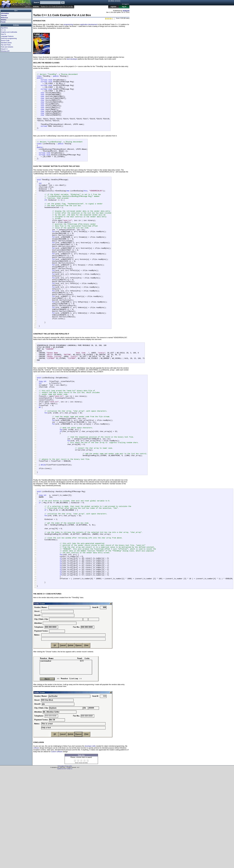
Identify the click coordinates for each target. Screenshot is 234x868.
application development (89, 24)
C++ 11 (3, 30)
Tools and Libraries (7, 47)
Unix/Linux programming (9, 38)
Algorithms (4, 28)
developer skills (90, 843)
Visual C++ (4, 49)
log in (124, 7)
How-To (3, 34)
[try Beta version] (114, 1)
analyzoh (126, 11)
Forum (3, 22)
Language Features (7, 36)
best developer (72, 59)
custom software (57, 849)
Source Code (5, 41)
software (36, 845)
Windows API (5, 51)
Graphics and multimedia (9, 32)
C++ (16, 11)
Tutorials (4, 15)
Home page (61, 863)
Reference (4, 18)
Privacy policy (68, 863)
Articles (36, 7)
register (113, 7)
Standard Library (6, 43)
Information (5, 13)
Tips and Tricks (6, 45)
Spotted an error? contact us (65, 866)
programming (68, 24)
